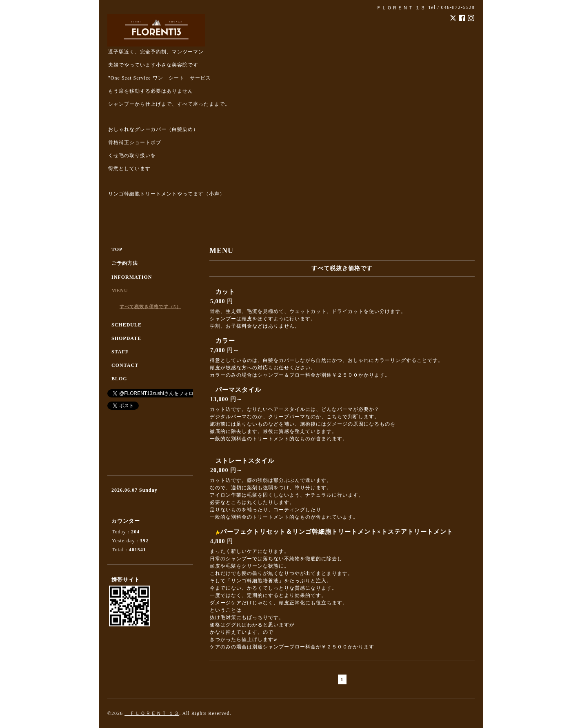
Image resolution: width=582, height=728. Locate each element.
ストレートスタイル (245, 461)
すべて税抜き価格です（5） (150, 306)
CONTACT (125, 365)
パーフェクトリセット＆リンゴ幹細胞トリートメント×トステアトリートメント (337, 532)
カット (225, 292)
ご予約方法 (125, 263)
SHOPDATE (126, 338)
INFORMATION (132, 277)
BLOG (119, 379)
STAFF (120, 352)
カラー (225, 341)
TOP (117, 249)
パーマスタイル (238, 390)
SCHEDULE (127, 325)
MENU (120, 291)
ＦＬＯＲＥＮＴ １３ (152, 713)
